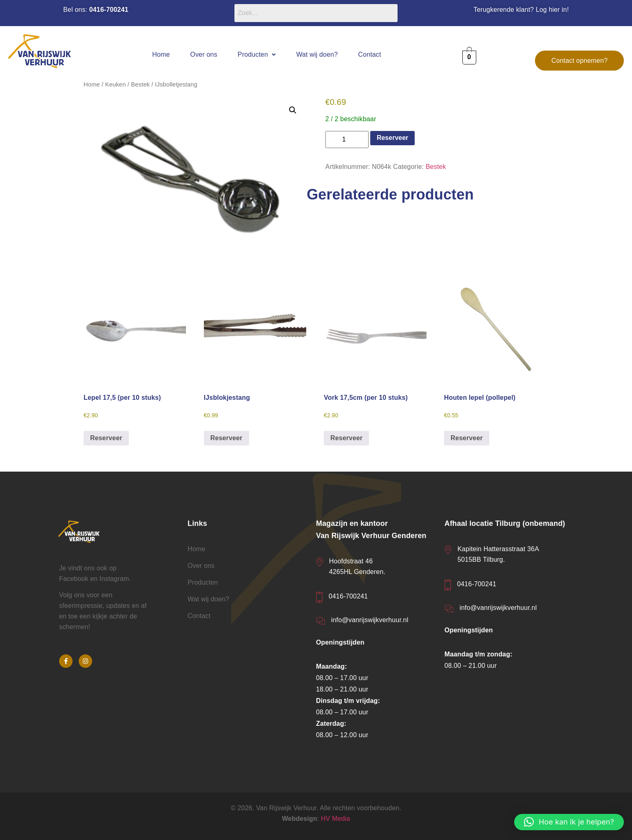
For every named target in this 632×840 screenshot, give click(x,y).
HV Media (336, 819)
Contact (369, 54)
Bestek (140, 84)
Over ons (204, 54)
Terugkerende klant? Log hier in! (521, 10)
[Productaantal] (347, 140)
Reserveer (392, 138)
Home (161, 54)
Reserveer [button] (106, 438)
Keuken (116, 84)
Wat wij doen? (317, 54)
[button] (257, 54)
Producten (257, 54)
